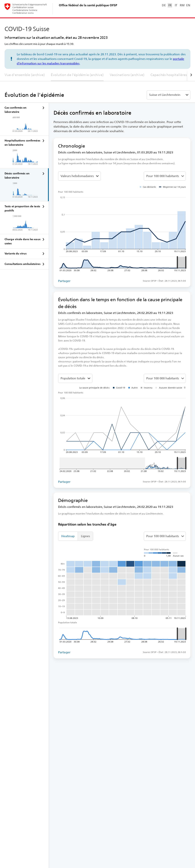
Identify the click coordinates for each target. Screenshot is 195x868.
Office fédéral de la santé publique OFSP (88, 5)
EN (188, 5)
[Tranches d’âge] (75, 378)
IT (176, 5)
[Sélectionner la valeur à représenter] (79, 176)
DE (164, 5)
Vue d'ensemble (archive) (25, 75)
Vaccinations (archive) (127, 75)
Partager (64, 281)
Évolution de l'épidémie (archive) (77, 75)
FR (170, 5)
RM (182, 5)
